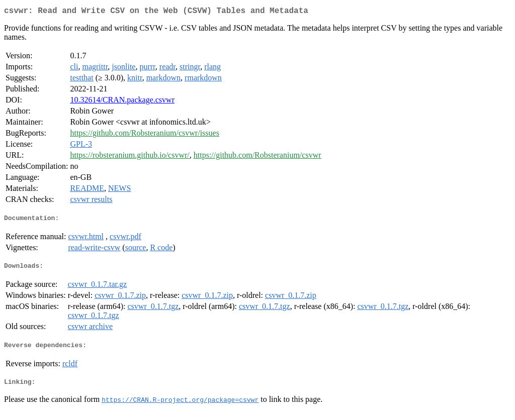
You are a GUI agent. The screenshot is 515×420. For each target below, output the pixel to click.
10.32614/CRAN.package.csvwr (122, 102)
